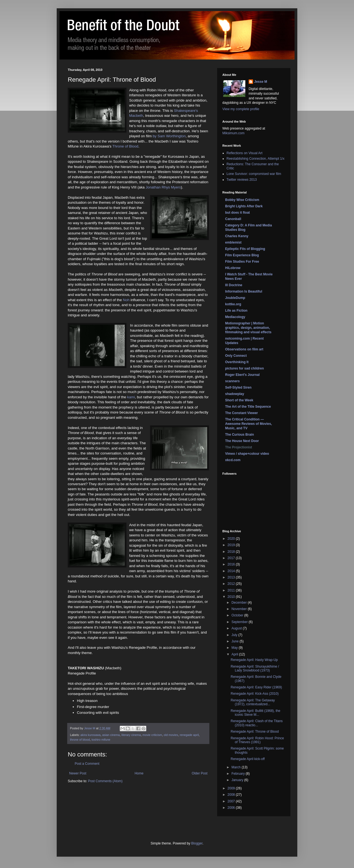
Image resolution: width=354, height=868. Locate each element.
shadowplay (235, 394)
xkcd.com (233, 460)
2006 (232, 808)
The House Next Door (242, 441)
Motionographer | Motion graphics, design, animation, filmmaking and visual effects (248, 328)
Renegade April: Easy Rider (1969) (256, 687)
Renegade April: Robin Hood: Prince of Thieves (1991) (257, 740)
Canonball (233, 219)
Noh (126, 300)
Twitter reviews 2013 (242, 180)
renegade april (189, 735)
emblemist (233, 242)
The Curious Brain (240, 435)
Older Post (200, 773)
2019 (232, 545)
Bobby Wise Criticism (242, 200)
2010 (232, 597)
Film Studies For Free (242, 262)
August (237, 628)
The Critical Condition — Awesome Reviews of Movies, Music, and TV (248, 424)
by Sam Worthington (169, 136)
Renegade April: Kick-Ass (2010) (255, 694)
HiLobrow (233, 268)
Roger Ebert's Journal (242, 375)
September (240, 622)
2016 (232, 564)
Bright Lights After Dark (244, 206)
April (235, 654)
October (238, 615)
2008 (232, 795)
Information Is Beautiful (244, 291)
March (237, 767)
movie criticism (152, 735)
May (235, 648)
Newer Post (78, 773)
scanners (232, 381)
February (239, 774)
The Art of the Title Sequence (248, 407)
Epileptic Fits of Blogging (245, 249)
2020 (232, 539)
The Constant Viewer (241, 413)
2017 (232, 558)
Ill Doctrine (234, 285)
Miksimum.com (233, 133)
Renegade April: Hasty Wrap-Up (254, 660)
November (240, 609)
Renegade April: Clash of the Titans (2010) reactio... (257, 723)
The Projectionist (239, 447)
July (235, 635)
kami (131, 397)
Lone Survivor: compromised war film (254, 174)
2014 (232, 571)
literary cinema (131, 735)
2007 (232, 801)
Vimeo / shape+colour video (247, 454)
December (240, 603)
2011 (232, 590)
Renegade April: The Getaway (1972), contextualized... (253, 702)
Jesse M (261, 82)
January (238, 780)
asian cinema (111, 735)
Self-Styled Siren (238, 387)
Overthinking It (237, 362)
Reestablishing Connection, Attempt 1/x (255, 159)
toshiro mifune (101, 740)
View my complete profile (241, 109)
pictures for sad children (244, 368)
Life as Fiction (236, 311)
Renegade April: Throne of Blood (255, 732)
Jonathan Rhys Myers (163, 187)
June (235, 641)
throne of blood (80, 740)
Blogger (197, 843)
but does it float (237, 213)
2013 (232, 577)
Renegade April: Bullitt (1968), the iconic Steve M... (255, 713)
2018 (232, 552)
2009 (232, 788)
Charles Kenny (237, 236)
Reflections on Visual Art (244, 153)
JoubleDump (235, 298)
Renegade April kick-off (248, 759)
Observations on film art (244, 349)
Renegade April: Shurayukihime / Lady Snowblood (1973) (255, 668)
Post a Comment (87, 764)
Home (139, 773)
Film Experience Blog (242, 255)
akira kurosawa (91, 735)
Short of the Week (239, 400)
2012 (232, 584)
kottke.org (233, 304)
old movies (171, 735)
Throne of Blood (125, 146)
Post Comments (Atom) (105, 781)
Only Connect (236, 356)
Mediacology (235, 317)
